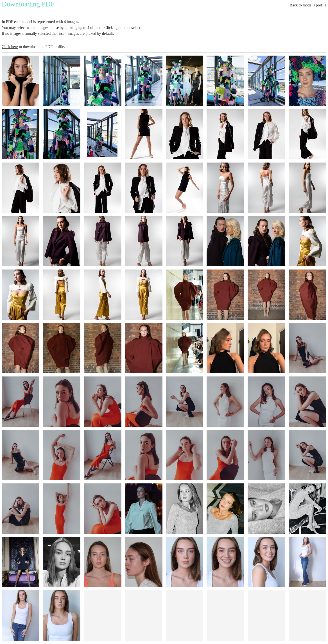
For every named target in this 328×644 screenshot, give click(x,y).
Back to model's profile (308, 5)
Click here (10, 47)
